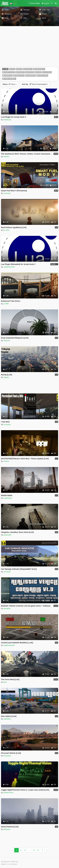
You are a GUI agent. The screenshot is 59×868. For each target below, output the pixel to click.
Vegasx (6, 377)
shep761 (7, 340)
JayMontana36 (9, 267)
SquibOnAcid (8, 793)
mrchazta (7, 193)
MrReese (7, 829)
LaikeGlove (8, 498)
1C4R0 (6, 304)
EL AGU (6, 230)
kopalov (6, 156)
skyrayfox (7, 608)
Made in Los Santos (9, 864)
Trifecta (6, 461)
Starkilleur (7, 719)
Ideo (5, 682)
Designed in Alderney (10, 862)
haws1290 (7, 535)
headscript (7, 120)
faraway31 (7, 756)
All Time (10, 84)
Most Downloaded (35, 84)
